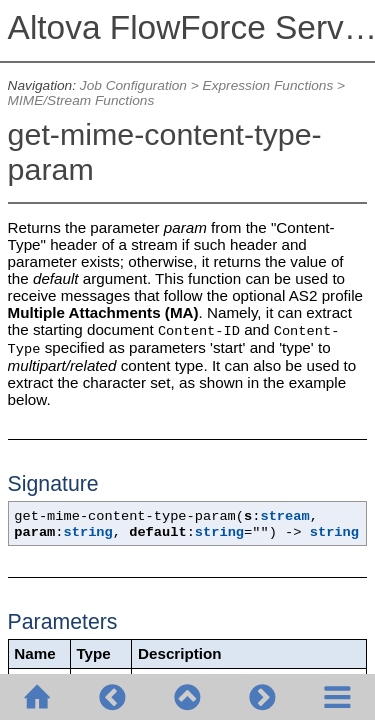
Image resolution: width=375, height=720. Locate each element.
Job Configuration (133, 85)
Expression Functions (268, 85)
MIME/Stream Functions (81, 100)
